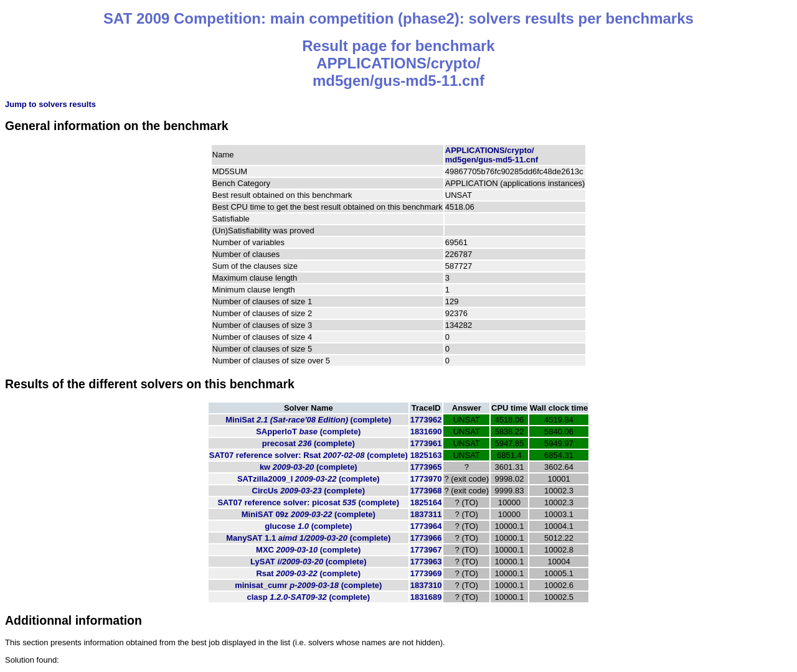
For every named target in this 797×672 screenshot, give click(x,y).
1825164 (426, 502)
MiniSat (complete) (308, 420)
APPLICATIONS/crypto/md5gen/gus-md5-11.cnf (492, 155)
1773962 (426, 420)
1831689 (426, 597)
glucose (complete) (308, 526)
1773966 (426, 538)
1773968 (426, 491)
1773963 (426, 562)
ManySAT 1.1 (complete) (308, 538)
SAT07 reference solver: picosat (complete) (308, 502)
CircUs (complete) (309, 491)
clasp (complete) (308, 597)
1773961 (426, 443)
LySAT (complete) (308, 562)
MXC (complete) (308, 550)
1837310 (426, 585)
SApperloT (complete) (308, 432)
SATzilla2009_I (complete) (309, 479)
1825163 (426, 455)
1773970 (426, 479)
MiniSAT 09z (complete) (309, 514)
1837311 (426, 514)
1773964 (426, 526)
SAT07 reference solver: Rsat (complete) (309, 455)
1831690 (426, 432)
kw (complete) (309, 467)
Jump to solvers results (50, 104)
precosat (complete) (309, 443)
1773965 (426, 467)
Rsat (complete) (308, 573)
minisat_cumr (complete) (308, 585)
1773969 (426, 573)
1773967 (426, 550)
